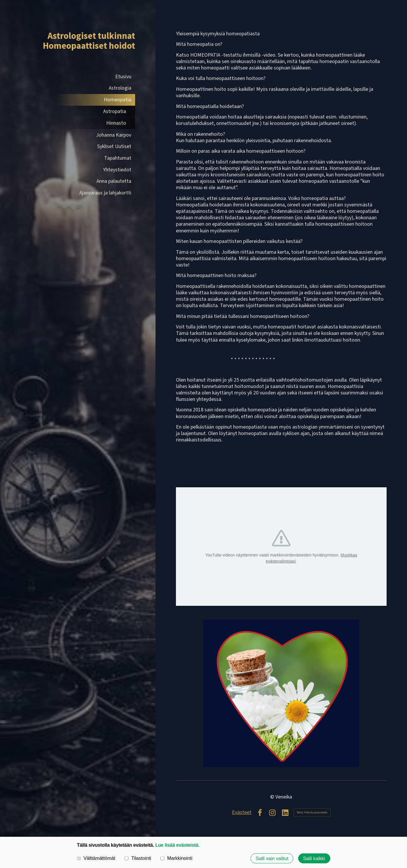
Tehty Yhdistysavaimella (312, 813)
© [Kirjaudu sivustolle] (273, 797)
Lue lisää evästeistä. (177, 845)
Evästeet (242, 813)
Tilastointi (138, 858)
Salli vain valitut (272, 858)
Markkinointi (176, 858)
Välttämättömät (96, 858)
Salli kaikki (314, 858)
